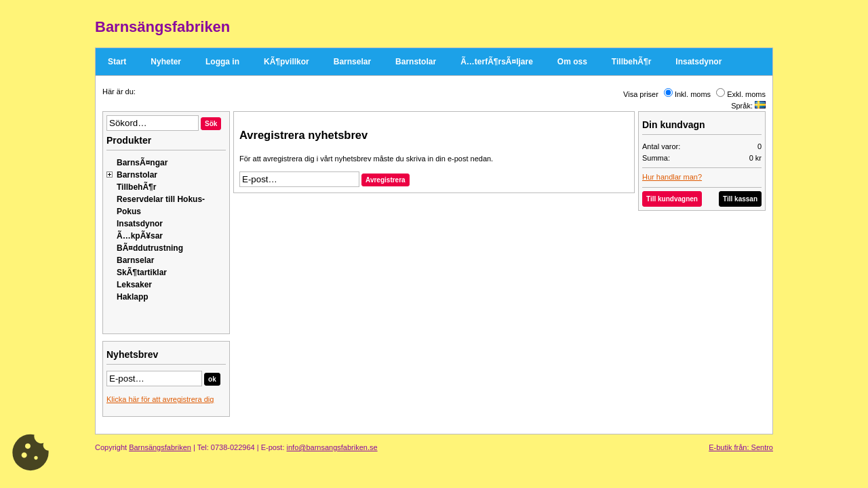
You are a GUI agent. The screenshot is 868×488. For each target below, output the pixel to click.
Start (117, 62)
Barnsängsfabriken (160, 447)
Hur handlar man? (672, 177)
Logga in (222, 62)
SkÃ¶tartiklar (142, 272)
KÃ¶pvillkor (287, 62)
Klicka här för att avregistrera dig (160, 399)
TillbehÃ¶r (631, 62)
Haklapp (133, 297)
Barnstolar (416, 62)
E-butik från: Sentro (741, 447)
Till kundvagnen (672, 199)
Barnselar (352, 62)
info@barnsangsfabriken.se (332, 447)
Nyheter (166, 62)
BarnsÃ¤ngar (142, 163)
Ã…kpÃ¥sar (140, 236)
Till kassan (740, 199)
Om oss (572, 62)
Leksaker (134, 285)
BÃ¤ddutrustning (150, 248)
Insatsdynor (698, 62)
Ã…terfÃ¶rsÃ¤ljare (497, 62)
